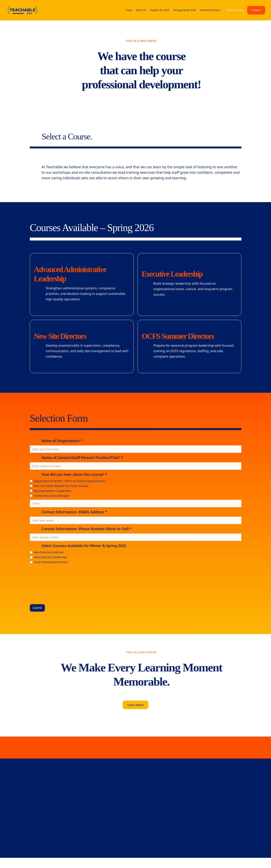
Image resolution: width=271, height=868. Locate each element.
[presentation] (46, 583)
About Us (141, 10)
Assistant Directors (210, 10)
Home (129, 10)
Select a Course (235, 10)
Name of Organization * (62, 441)
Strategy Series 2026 (185, 10)
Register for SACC (160, 10)
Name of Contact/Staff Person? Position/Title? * (82, 458)
